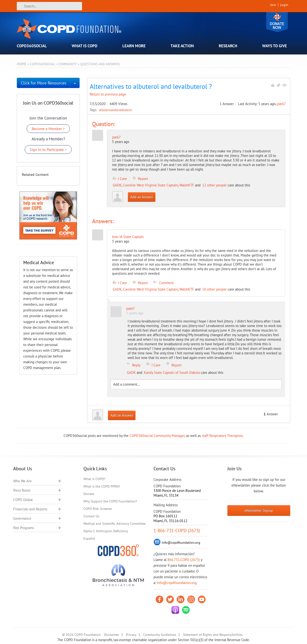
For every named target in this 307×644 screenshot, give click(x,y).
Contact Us (91, 516)
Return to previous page (108, 94)
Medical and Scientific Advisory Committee (115, 524)
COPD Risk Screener (98, 509)
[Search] (49, 6)
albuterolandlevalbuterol (115, 110)
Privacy (131, 635)
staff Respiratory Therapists (222, 436)
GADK (117, 185)
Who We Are (22, 481)
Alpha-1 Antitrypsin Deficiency (106, 531)
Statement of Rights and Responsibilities (213, 635)
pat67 (281, 104)
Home (22, 64)
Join (273, 5)
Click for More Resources (44, 83)
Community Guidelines (160, 635)
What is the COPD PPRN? (102, 486)
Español (89, 538)
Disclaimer (112, 635)
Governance (22, 518)
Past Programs (24, 528)
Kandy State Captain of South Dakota (172, 373)
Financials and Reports (30, 509)
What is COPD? (94, 479)
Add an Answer (142, 197)
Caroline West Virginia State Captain (151, 185)
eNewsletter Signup (259, 510)
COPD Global (23, 500)
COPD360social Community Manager (157, 436)
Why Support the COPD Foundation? (110, 501)
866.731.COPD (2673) (184, 560)
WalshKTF (187, 185)
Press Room (22, 490)
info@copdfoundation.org (177, 583)
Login (284, 5)
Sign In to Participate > (48, 149)
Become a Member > (48, 129)
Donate (277, 22)
